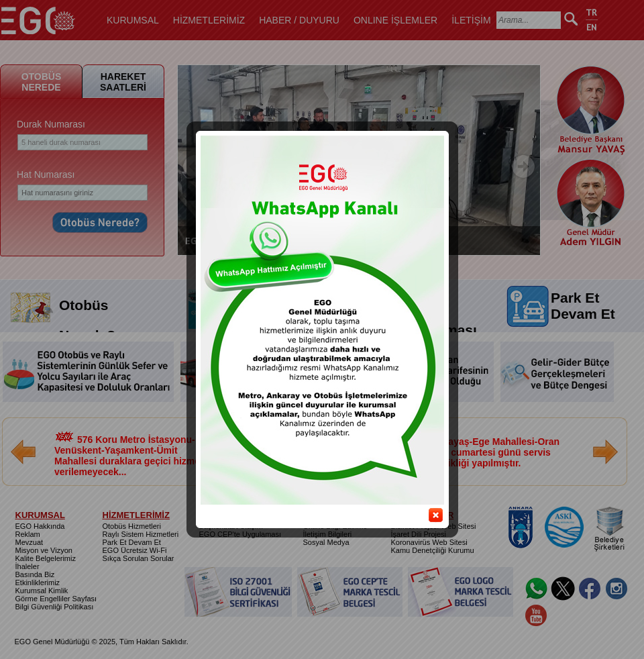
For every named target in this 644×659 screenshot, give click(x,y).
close (430, 508)
